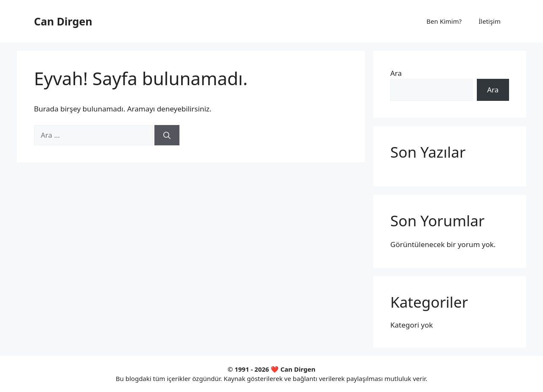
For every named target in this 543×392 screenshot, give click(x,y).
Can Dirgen (63, 21)
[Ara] (167, 135)
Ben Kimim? (444, 21)
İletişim (490, 21)
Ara (396, 73)
